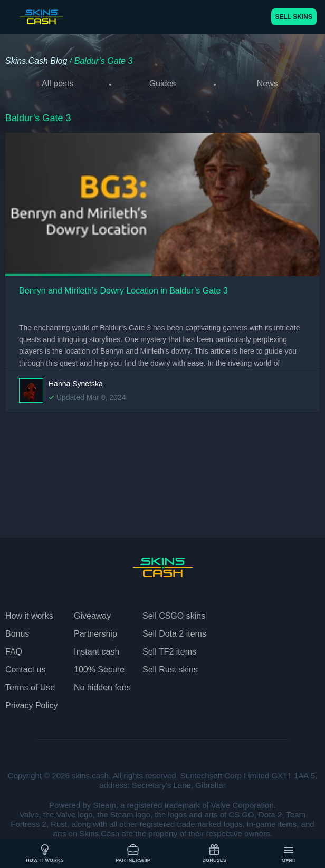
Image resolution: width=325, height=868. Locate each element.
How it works (45, 854)
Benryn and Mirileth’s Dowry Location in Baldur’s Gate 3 (123, 291)
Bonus (17, 634)
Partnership (133, 854)
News (267, 84)
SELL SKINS (294, 17)
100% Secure (99, 670)
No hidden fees (102, 687)
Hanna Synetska (76, 384)
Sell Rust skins (170, 670)
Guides (163, 84)
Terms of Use (30, 687)
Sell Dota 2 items (174, 634)
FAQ (14, 652)
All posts (58, 84)
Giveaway (92, 616)
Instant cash (97, 652)
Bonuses (214, 854)
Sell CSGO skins (174, 616)
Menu (289, 854)
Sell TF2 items (169, 652)
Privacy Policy (32, 705)
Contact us (25, 670)
